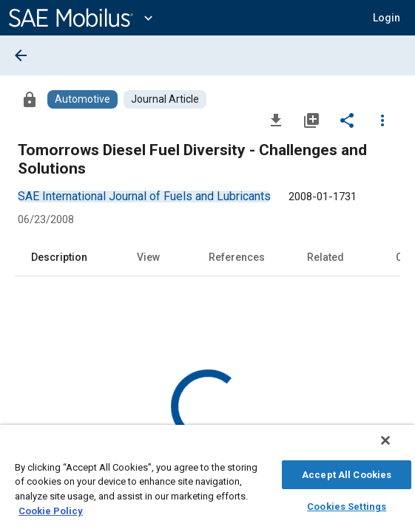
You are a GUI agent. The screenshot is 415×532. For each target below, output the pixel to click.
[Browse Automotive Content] (82, 99)
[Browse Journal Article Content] (165, 99)
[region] (207, 482)
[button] (387, 18)
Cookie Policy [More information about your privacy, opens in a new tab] (51, 509)
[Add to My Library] (311, 120)
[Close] (396, 448)
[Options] (382, 120)
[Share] (347, 120)
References (237, 257)
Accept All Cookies (347, 473)
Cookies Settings (347, 504)
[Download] (276, 120)
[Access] (30, 99)
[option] (144, 196)
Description (59, 257)
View (148, 257)
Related (325, 257)
